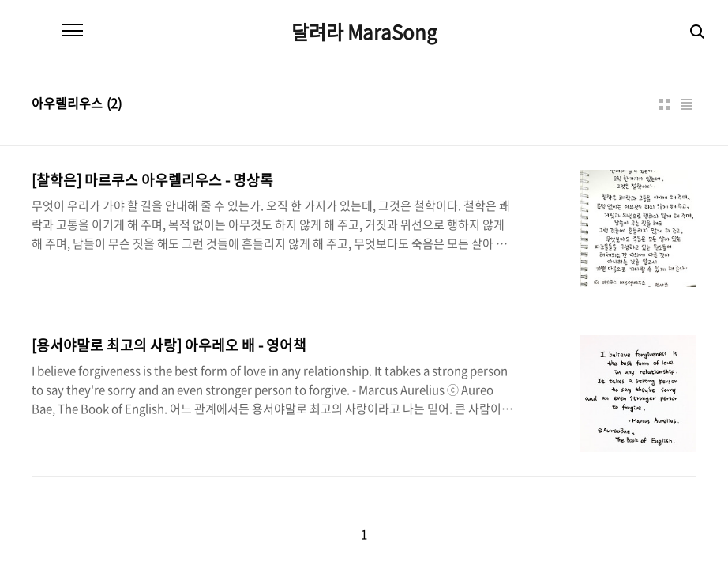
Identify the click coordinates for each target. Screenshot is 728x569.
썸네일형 (665, 104)
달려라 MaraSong (364, 32)
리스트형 (687, 104)
